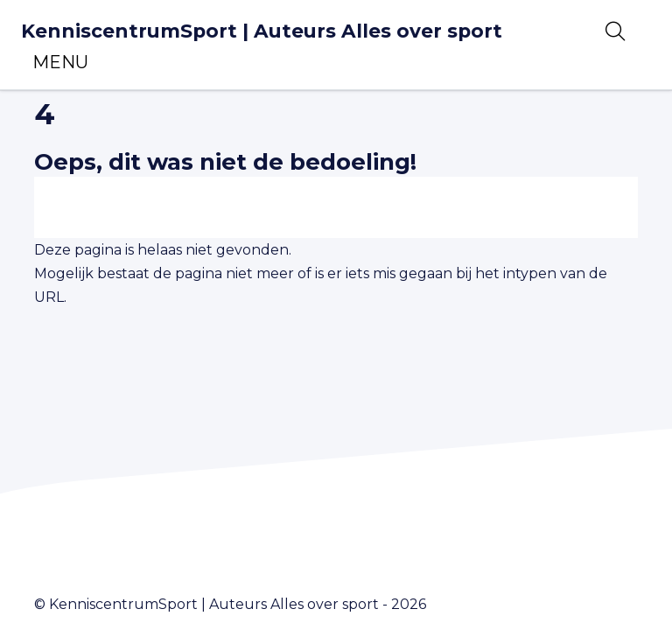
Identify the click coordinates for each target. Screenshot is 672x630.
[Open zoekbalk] (615, 31)
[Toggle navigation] (60, 62)
